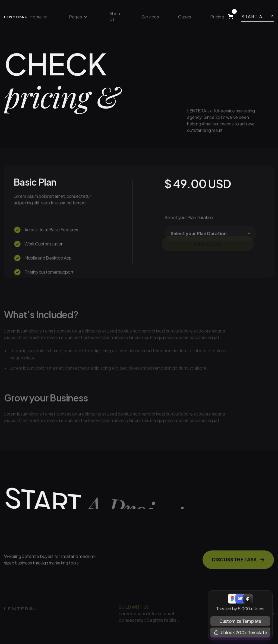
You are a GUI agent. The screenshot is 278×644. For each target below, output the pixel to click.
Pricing (217, 17)
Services (150, 17)
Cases (185, 17)
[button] (38, 17)
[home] (15, 17)
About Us (116, 16)
